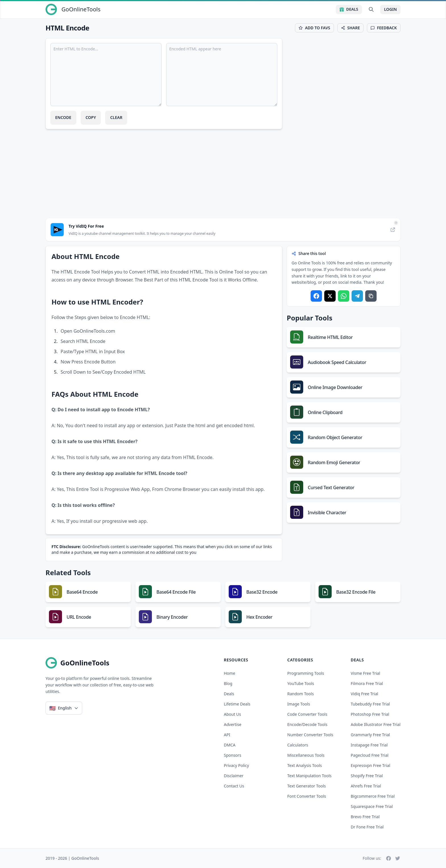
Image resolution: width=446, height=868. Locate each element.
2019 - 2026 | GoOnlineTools (72, 858)
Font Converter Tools (307, 796)
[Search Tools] (371, 9)
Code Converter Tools (307, 714)
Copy (91, 117)
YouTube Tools (301, 683)
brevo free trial (365, 817)
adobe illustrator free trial (376, 724)
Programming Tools (306, 673)
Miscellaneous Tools (306, 755)
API (227, 735)
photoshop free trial (370, 714)
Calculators (298, 745)
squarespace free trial (372, 806)
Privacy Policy (236, 765)
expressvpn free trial (370, 765)
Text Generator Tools (307, 786)
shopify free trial (367, 776)
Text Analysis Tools (304, 765)
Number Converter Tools (310, 735)
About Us (232, 714)
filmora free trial (367, 683)
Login (390, 9)
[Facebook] (389, 858)
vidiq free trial (365, 694)
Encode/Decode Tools (307, 724)
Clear (116, 117)
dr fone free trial (367, 827)
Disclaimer (234, 776)
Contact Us (234, 786)
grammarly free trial (370, 735)
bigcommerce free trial (373, 796)
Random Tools (301, 694)
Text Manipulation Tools (309, 776)
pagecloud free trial (370, 755)
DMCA (230, 745)
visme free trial (366, 673)
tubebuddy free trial (370, 704)
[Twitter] (398, 858)
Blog (228, 683)
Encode (63, 117)
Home (230, 673)
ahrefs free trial (366, 786)
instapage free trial (369, 745)
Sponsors (233, 755)
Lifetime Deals (237, 704)
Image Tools (299, 704)
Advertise (233, 724)
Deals (349, 9)
